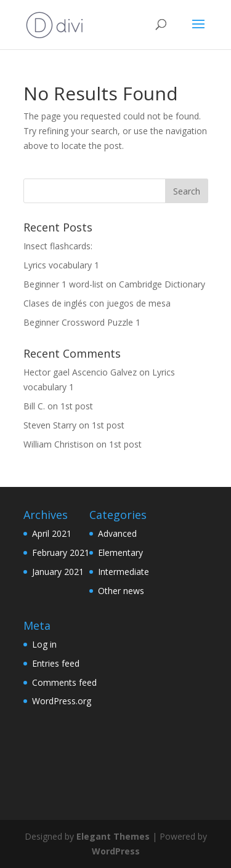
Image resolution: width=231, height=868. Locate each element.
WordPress (116, 851)
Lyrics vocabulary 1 (61, 265)
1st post (77, 406)
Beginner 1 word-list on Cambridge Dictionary (114, 284)
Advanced (117, 533)
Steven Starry (50, 425)
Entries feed (56, 663)
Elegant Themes (113, 836)
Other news (121, 591)
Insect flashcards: (58, 246)
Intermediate (124, 572)
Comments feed (64, 682)
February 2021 (61, 553)
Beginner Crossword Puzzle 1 (82, 322)
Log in (44, 644)
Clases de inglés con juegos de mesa (97, 303)
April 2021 (52, 533)
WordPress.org (62, 701)
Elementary (120, 553)
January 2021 (58, 572)
